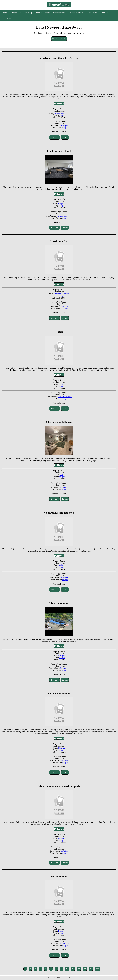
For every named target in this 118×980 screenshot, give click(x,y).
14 (91, 969)
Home (4, 13)
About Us (104, 13)
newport (62, 115)
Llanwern (65, 761)
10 (67, 969)
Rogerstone (65, 487)
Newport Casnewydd (62, 113)
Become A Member (77, 13)
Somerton (65, 578)
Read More (54, 137)
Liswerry (62, 748)
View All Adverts (43, 13)
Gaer (62, 475)
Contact (65, 137)
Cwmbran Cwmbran (62, 294)
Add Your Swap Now (59, 39)
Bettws (62, 384)
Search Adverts (59, 13)
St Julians (65, 851)
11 (73, 969)
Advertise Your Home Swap (21, 13)
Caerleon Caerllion (65, 397)
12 (79, 969)
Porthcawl (65, 306)
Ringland (62, 203)
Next (98, 969)
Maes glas (65, 125)
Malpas (62, 565)
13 (85, 969)
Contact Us (6, 18)
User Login (92, 13)
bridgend (65, 308)
